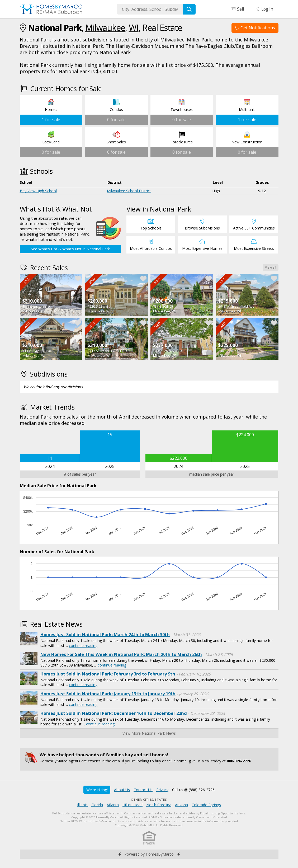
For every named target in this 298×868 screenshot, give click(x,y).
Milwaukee (105, 28)
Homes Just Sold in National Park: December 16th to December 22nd (114, 713)
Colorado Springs (206, 805)
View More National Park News (149, 733)
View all (271, 267)
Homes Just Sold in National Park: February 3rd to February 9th (108, 674)
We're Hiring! (97, 790)
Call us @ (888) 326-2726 (193, 790)
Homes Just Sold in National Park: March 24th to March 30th (105, 635)
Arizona (181, 805)
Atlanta (113, 805)
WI (134, 28)
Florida (97, 805)
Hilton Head (133, 805)
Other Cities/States (149, 799)
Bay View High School (38, 191)
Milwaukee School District (129, 191)
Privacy (162, 790)
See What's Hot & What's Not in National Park (70, 249)
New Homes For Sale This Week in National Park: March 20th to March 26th (121, 654)
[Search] (189, 9)
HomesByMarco (160, 854)
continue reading (83, 646)
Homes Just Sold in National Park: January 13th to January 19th (108, 694)
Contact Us (143, 790)
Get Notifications (255, 28)
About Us (122, 790)
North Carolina (159, 805)
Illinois (82, 805)
